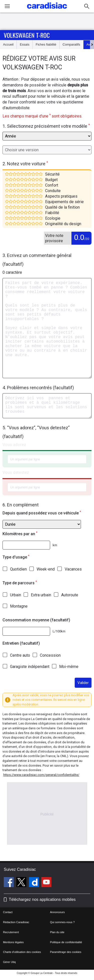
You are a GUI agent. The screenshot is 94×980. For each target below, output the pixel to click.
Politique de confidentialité (66, 942)
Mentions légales (13, 942)
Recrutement (11, 932)
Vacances (73, 569)
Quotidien (18, 569)
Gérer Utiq (9, 962)
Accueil (8, 44)
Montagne (19, 606)
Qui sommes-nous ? (62, 922)
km (55, 545)
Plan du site (57, 932)
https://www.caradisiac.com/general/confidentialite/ (41, 775)
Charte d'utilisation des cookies (22, 952)
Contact (8, 912)
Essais (25, 44)
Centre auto (20, 655)
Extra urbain (41, 595)
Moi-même (69, 667)
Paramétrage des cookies (66, 952)
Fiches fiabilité (46, 44)
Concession (50, 655)
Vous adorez (14, 445)
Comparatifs (71, 44)
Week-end (46, 569)
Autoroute (70, 595)
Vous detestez (16, 472)
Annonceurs (58, 912)
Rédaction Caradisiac (16, 922)
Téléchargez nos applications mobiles (42, 899)
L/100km (59, 631)
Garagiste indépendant (30, 667)
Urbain (16, 595)
